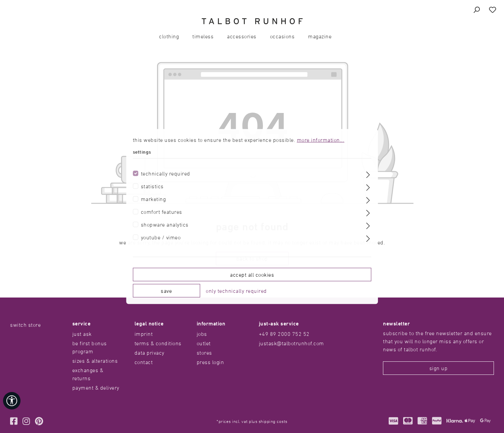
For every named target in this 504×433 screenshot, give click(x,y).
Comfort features (162, 211)
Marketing (153, 199)
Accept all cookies (252, 274)
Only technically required (236, 290)
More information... (321, 140)
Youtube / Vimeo (161, 237)
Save (166, 290)
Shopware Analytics (165, 224)
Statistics (152, 186)
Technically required (166, 173)
